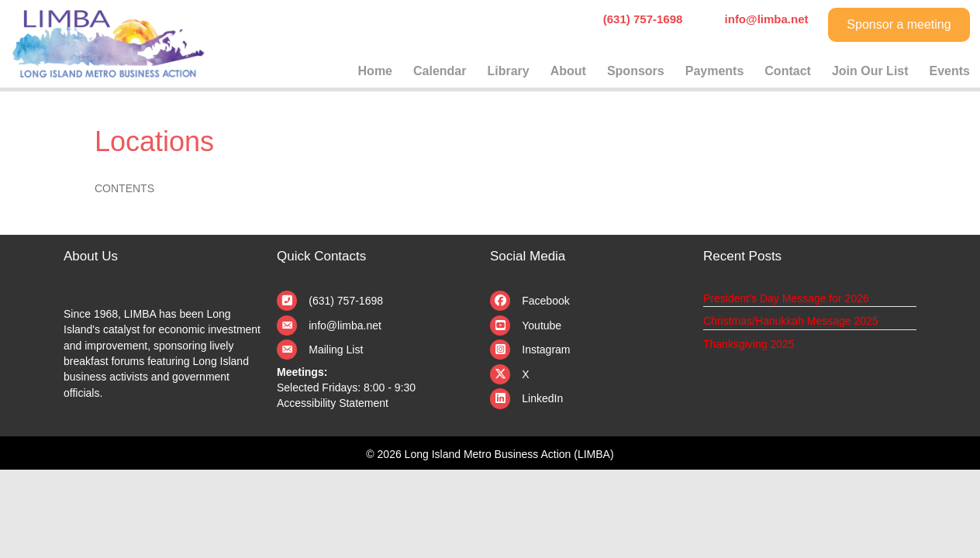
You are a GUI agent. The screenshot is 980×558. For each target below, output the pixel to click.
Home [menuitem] (375, 71)
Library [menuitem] (508, 71)
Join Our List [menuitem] (870, 71)
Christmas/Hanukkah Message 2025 (791, 321)
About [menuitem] (568, 71)
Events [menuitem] (950, 71)
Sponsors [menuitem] (636, 71)
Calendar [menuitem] (440, 71)
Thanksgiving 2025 (749, 344)
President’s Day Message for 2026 (786, 298)
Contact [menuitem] (788, 71)
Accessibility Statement (333, 403)
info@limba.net (345, 325)
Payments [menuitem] (715, 71)
